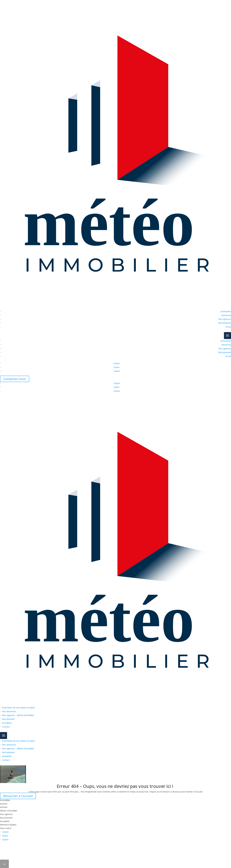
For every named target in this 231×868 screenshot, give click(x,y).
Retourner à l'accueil (18, 796)
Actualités (7, 723)
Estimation (226, 311)
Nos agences (225, 319)
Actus (228, 327)
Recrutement (225, 323)
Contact (6, 727)
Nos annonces (9, 711)
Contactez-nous (15, 379)
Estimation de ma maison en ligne (18, 708)
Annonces (226, 315)
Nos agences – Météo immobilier (18, 715)
